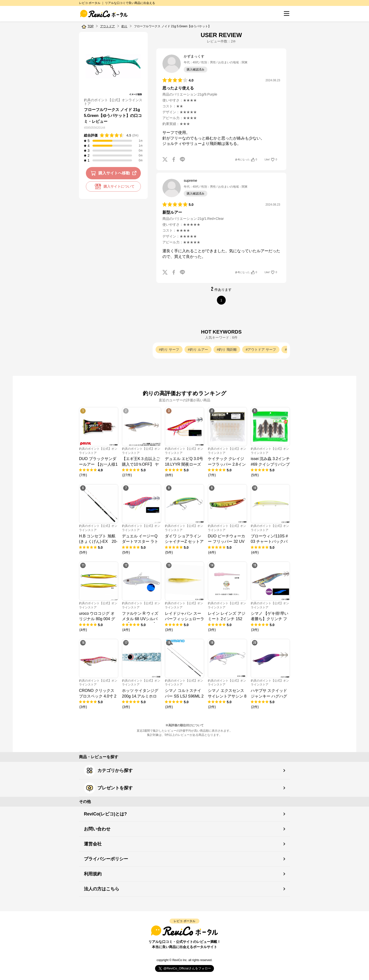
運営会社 (93, 844)
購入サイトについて (113, 186)
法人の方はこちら (102, 889)
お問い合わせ (97, 829)
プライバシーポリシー (106, 859)
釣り (124, 26)
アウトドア (107, 26)
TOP (91, 26)
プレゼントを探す (108, 788)
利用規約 (93, 874)
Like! (271, 160)
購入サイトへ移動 (114, 173)
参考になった (246, 160)
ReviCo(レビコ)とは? (105, 814)
